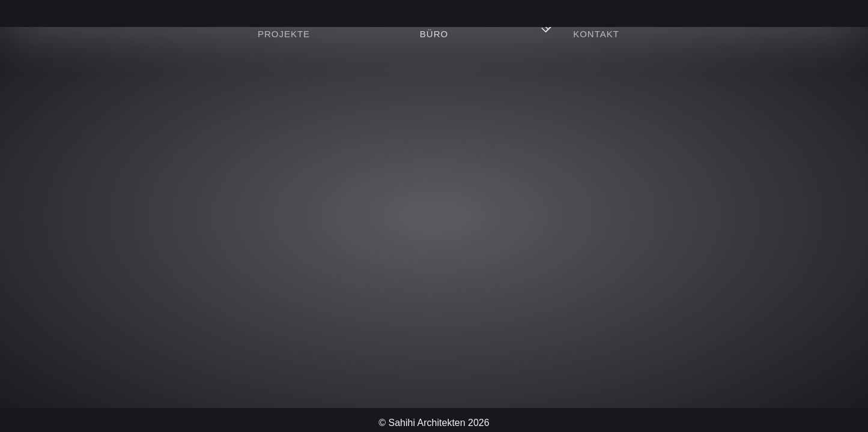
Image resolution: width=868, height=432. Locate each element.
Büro (434, 34)
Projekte (284, 34)
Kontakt (596, 34)
